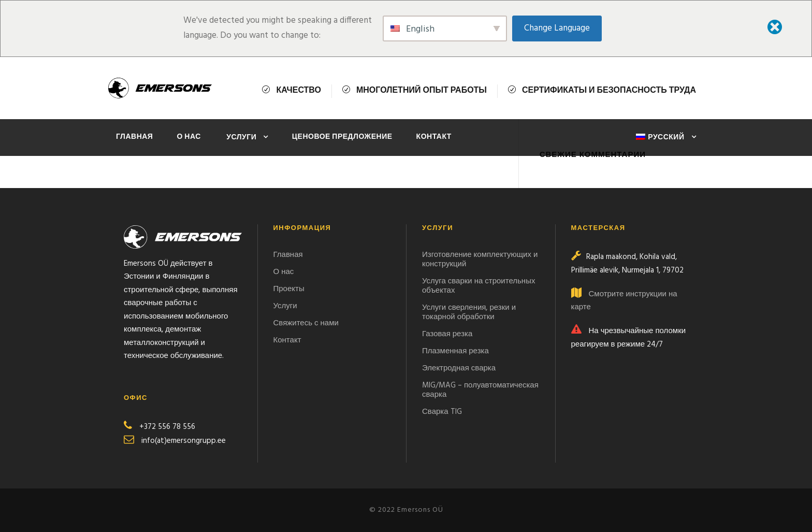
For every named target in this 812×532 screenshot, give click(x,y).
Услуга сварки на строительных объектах (479, 286)
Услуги (241, 138)
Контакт (434, 137)
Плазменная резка (455, 351)
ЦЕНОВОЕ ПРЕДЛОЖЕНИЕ (342, 137)
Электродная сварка (459, 368)
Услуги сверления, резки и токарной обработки (469, 312)
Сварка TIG (442, 412)
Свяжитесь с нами (307, 323)
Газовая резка (447, 334)
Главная (134, 137)
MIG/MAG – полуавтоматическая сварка (480, 390)
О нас (190, 137)
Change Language (557, 28)
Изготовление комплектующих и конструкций (480, 260)
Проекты (289, 289)
